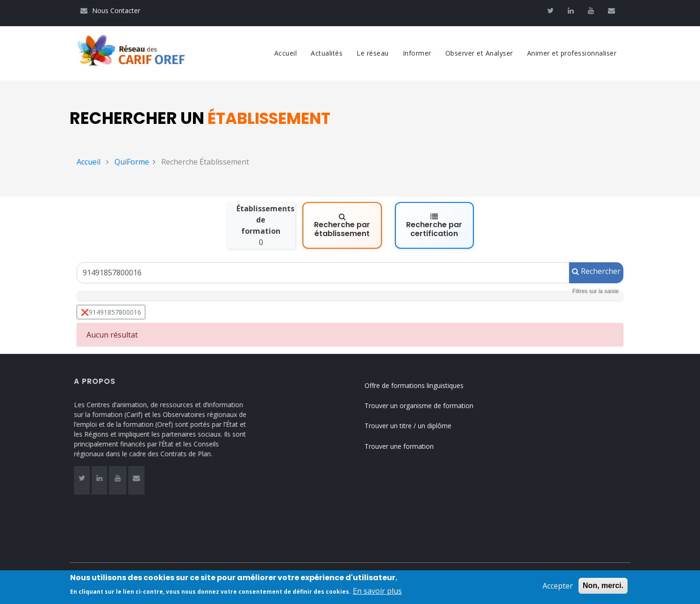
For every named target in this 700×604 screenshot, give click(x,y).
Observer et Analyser (479, 53)
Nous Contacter (110, 11)
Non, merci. (603, 586)
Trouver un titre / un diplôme (418, 426)
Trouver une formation (409, 446)
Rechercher (596, 271)
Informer (417, 53)
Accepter (558, 586)
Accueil (286, 53)
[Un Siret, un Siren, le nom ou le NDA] (323, 273)
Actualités (327, 53)
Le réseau (373, 53)
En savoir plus (377, 591)
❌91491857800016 (111, 312)
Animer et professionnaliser (572, 53)
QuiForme (135, 162)
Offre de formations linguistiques (424, 385)
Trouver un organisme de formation (429, 406)
